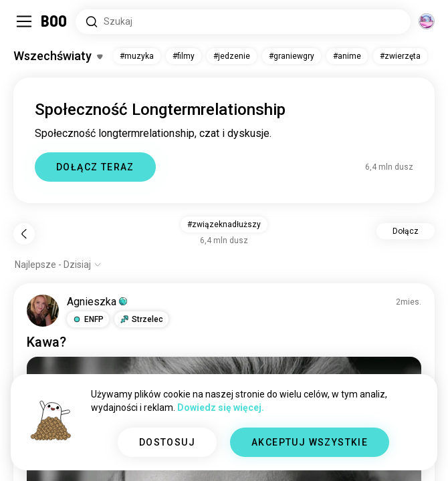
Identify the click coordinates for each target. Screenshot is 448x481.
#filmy (184, 56)
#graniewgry (292, 56)
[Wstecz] (24, 234)
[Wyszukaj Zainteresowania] (243, 22)
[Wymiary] (427, 21)
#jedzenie (232, 56)
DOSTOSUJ (167, 442)
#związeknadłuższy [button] (224, 224)
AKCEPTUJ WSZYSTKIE (310, 442)
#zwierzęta (400, 56)
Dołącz (406, 231)
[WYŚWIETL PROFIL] (43, 311)
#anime (347, 56)
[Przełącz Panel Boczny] (24, 21)
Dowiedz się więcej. (221, 408)
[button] (88, 319)
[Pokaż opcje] (58, 265)
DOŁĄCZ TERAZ (95, 167)
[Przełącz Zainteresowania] (58, 56)
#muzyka (137, 56)
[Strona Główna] (54, 21)
